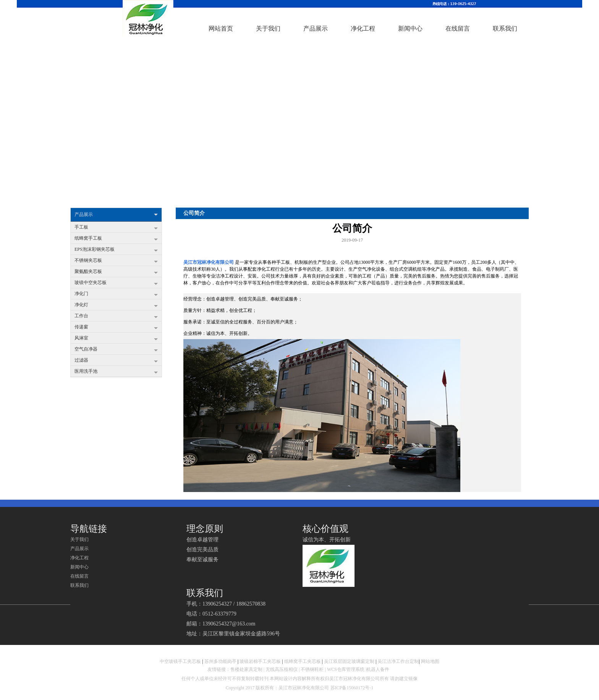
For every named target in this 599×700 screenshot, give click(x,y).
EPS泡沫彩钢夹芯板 (116, 250)
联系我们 (79, 585)
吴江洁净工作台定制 (398, 661)
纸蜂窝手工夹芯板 (303, 661)
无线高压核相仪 (282, 669)
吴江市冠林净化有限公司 (209, 262)
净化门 (116, 294)
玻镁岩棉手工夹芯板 (260, 661)
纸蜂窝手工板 (116, 239)
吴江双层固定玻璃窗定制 (349, 661)
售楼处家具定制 (246, 669)
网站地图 (430, 661)
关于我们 (79, 539)
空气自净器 (116, 350)
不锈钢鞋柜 (312, 669)
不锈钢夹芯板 (116, 261)
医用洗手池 (116, 372)
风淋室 (116, 339)
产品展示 (116, 215)
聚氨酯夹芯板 (116, 272)
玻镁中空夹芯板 (116, 283)
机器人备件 (378, 669)
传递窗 (116, 328)
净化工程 (79, 558)
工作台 (116, 317)
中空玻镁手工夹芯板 (180, 661)
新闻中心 (79, 567)
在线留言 (79, 576)
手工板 (116, 228)
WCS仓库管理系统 (346, 669)
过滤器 (116, 361)
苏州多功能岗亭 (220, 661)
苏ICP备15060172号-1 (352, 688)
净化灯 (116, 305)
